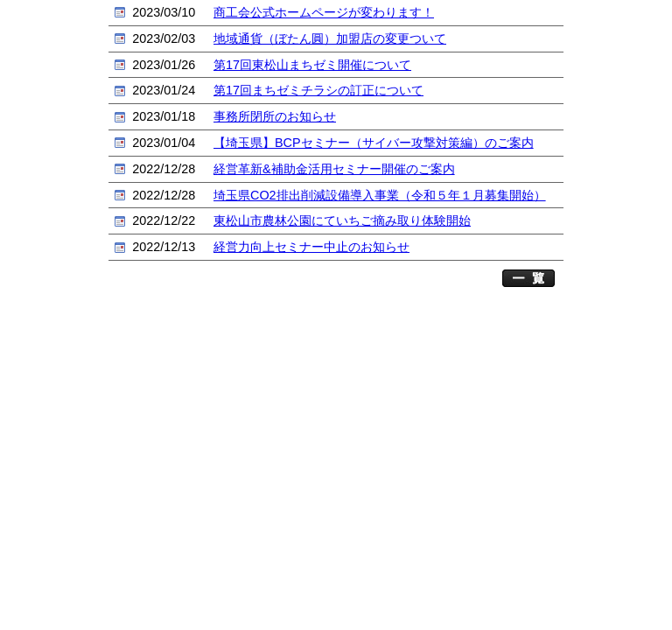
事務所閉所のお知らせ (275, 116)
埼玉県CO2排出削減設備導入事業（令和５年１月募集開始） (380, 195)
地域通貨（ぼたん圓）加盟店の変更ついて (330, 38)
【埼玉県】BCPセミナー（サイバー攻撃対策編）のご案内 (374, 143)
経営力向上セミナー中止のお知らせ (311, 247)
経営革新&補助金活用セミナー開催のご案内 (334, 169)
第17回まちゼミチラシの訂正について (318, 90)
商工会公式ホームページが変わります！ (324, 12)
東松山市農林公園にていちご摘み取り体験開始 (342, 220)
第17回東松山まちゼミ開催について (312, 65)
